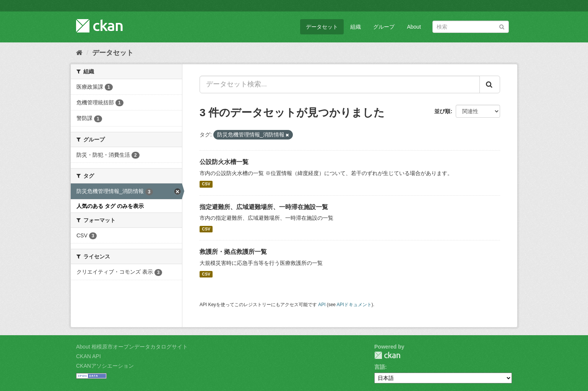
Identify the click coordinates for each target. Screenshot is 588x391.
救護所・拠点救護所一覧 (233, 252)
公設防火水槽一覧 (224, 162)
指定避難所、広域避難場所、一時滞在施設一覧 (264, 207)
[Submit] (502, 26)
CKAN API (89, 356)
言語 (380, 367)
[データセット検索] (471, 27)
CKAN (387, 355)
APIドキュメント (354, 305)
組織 (356, 27)
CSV (206, 184)
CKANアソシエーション (105, 366)
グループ (384, 27)
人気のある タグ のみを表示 (110, 206)
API (322, 305)
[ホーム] (79, 53)
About (414, 27)
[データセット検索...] (340, 84)
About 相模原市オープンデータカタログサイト (132, 347)
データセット (322, 27)
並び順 (442, 111)
